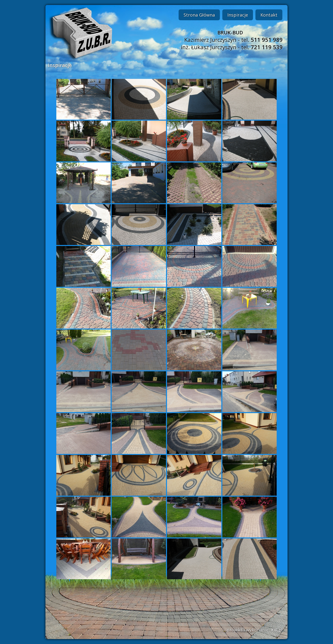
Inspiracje (238, 15)
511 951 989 (267, 40)
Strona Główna (199, 15)
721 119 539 (267, 47)
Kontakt (269, 15)
